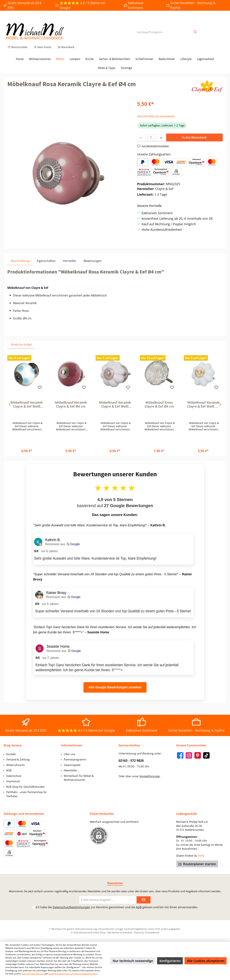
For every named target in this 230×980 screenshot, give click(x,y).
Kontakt (11, 754)
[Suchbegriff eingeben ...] (151, 34)
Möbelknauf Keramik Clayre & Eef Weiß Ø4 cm (203, 408)
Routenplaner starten (197, 864)
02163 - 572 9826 (131, 760)
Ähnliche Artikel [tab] (21, 349)
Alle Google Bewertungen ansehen (115, 691)
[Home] (20, 63)
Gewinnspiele (72, 765)
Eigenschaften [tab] (46, 265)
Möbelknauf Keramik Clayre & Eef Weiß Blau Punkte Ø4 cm (27, 408)
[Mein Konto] (43, 51)
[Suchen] (195, 34)
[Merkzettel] (18, 51)
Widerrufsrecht (15, 765)
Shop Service (12, 745)
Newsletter (70, 770)
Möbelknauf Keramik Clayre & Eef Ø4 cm (71, 408)
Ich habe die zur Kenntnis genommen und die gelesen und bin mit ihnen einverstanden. (117, 907)
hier (200, 856)
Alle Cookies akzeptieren (206, 961)
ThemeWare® (152, 932)
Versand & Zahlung (18, 759)
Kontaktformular (150, 776)
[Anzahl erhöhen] (161, 142)
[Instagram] (189, 755)
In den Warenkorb (194, 142)
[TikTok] (206, 755)
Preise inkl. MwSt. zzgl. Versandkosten (156, 120)
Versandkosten (106, 929)
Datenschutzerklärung (32, 974)
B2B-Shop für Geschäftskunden (25, 787)
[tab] (20, 265)
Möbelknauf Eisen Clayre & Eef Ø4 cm (159, 408)
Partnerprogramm (75, 759)
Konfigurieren (170, 961)
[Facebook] (180, 755)
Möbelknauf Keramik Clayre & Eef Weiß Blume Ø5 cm (115, 408)
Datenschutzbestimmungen (71, 907)
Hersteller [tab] (70, 265)
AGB (9, 770)
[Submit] (144, 900)
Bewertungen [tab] (93, 265)
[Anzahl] (151, 142)
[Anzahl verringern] (141, 142)
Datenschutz (14, 776)
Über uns (69, 754)
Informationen (72, 745)
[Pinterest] (198, 755)
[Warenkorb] (65, 51)
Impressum (13, 781)
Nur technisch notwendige (133, 961)
